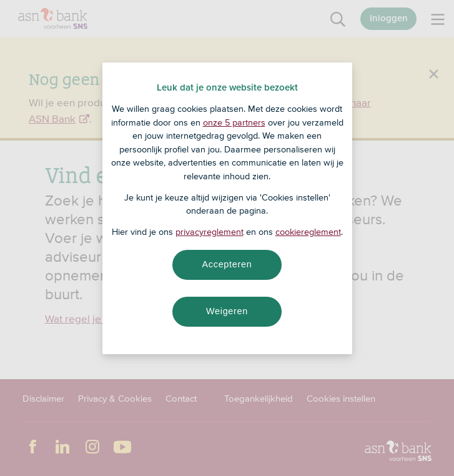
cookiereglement (308, 232)
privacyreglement (210, 232)
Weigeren (227, 311)
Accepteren (227, 264)
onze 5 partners (234, 122)
